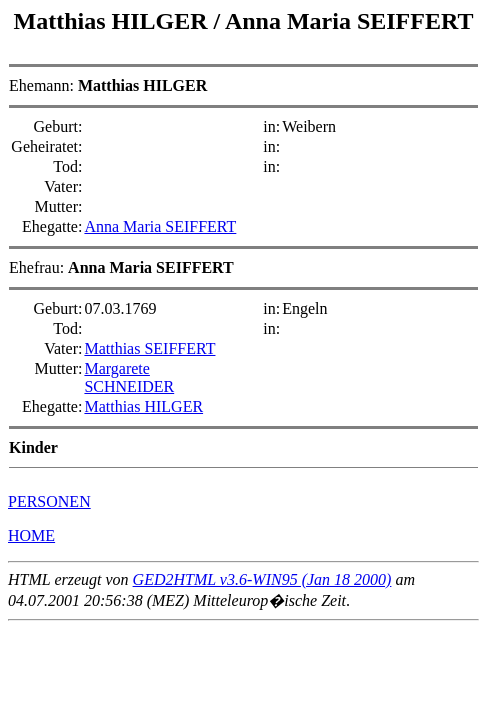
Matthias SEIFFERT (149, 348)
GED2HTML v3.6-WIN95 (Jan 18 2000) (262, 579)
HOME (31, 535)
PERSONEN (49, 501)
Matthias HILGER (114, 21)
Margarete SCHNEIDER (129, 377)
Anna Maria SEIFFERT (349, 21)
